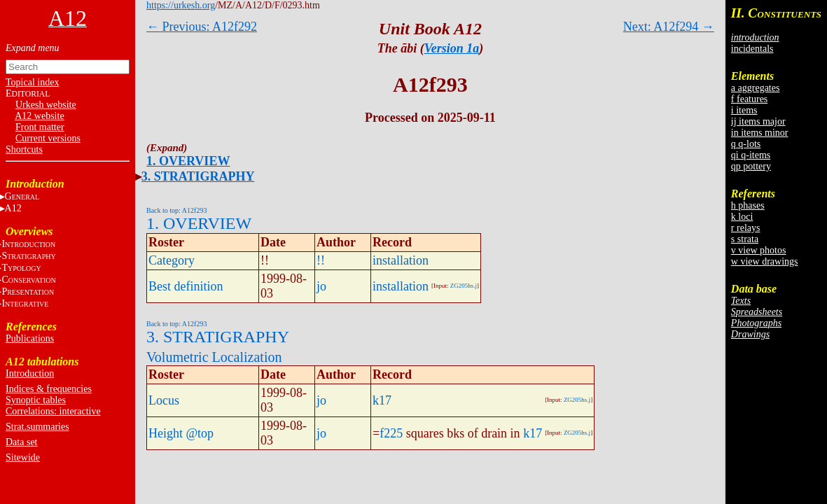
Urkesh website (46, 105)
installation (401, 260)
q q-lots (746, 144)
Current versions (48, 138)
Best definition (186, 286)
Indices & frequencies (49, 389)
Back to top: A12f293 (176, 210)
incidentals (752, 49)
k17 (382, 400)
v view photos (759, 250)
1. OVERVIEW (188, 161)
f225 (391, 433)
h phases (748, 205)
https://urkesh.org (181, 5)
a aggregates (756, 88)
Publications (30, 338)
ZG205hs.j (464, 286)
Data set (21, 442)
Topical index (32, 82)
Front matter (40, 127)
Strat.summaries (37, 427)
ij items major (758, 121)
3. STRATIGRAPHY (198, 176)
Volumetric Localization (214, 357)
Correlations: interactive (53, 411)
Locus (164, 400)
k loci (742, 217)
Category (172, 260)
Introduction (30, 373)
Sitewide (23, 457)
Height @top (181, 433)
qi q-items (751, 155)
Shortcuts (24, 149)
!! (321, 260)
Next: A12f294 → (669, 27)
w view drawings (765, 261)
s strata (745, 239)
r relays (746, 228)
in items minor (760, 133)
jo (321, 286)
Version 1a (452, 48)
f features (749, 99)
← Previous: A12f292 (202, 27)
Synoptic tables (36, 400)
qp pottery (751, 166)
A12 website (39, 116)
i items (744, 110)
